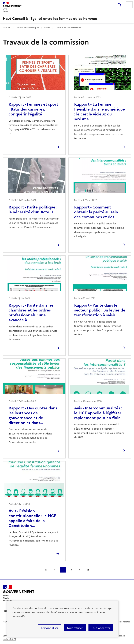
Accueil (7, 28)
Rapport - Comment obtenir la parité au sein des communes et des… (96, 212)
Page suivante (80, 570)
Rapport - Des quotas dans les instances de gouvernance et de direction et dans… (33, 415)
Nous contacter (122, 622)
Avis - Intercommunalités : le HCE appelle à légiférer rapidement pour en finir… (98, 413)
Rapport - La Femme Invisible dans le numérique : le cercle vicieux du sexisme (100, 112)
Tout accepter (101, 628)
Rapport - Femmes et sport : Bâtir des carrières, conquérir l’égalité (33, 109)
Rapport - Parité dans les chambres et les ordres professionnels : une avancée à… (31, 313)
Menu (129, 5)
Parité (47, 28)
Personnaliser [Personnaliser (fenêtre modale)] (50, 628)
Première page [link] (46, 570)
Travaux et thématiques (27, 28)
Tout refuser (75, 628)
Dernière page (88, 570)
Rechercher (119, 5)
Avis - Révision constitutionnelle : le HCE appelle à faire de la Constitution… (32, 518)
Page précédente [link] (54, 570)
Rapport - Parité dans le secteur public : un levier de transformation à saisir (100, 310)
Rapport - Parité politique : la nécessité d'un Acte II (33, 210)
